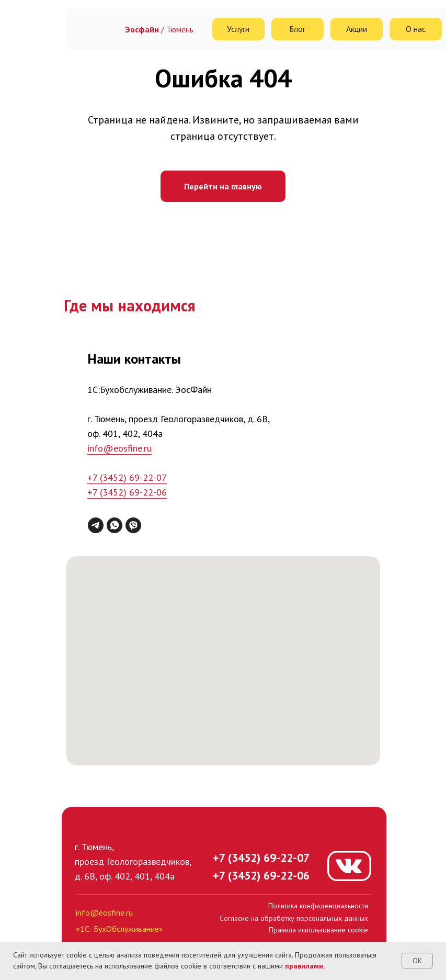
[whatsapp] (115, 525)
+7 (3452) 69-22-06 (127, 492)
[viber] (133, 525)
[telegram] (96, 525)
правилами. (305, 966)
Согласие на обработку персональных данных (294, 918)
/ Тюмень (159, 29)
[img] (97, 29)
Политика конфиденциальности (318, 906)
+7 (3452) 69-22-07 (127, 477)
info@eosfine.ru (119, 448)
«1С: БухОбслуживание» (119, 929)
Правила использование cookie (318, 930)
